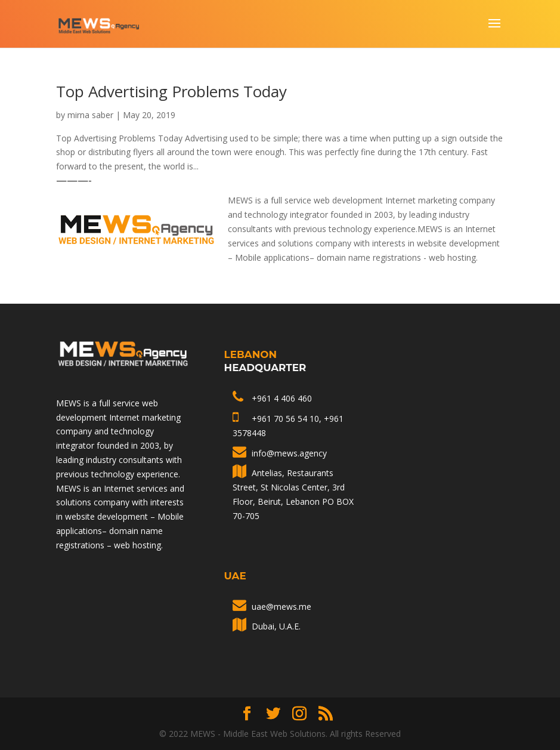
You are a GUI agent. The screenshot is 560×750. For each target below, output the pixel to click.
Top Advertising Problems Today (171, 91)
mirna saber (90, 115)
